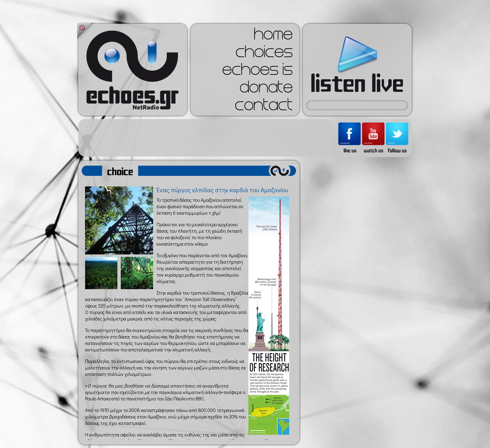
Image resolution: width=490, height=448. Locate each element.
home (273, 36)
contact (264, 107)
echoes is (257, 71)
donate (266, 89)
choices (264, 54)
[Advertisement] (206, 138)
